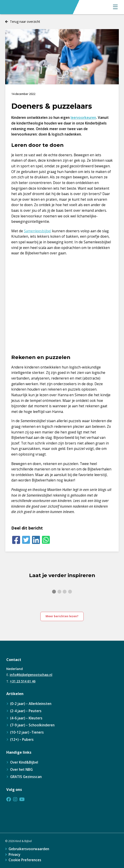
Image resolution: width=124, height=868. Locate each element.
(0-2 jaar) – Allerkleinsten (31, 704)
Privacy (14, 855)
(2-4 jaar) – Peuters (26, 711)
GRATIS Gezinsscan (26, 777)
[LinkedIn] (36, 540)
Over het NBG (21, 770)
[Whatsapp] (46, 540)
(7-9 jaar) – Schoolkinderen (32, 725)
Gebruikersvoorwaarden (29, 849)
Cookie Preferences (25, 860)
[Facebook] (16, 540)
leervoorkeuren (83, 118)
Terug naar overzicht (25, 22)
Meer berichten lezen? (62, 616)
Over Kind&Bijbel (24, 762)
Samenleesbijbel (38, 231)
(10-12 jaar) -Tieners (27, 732)
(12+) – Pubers (22, 740)
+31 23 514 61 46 (23, 681)
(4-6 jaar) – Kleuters (26, 718)
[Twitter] (26, 540)
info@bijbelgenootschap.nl (31, 675)
